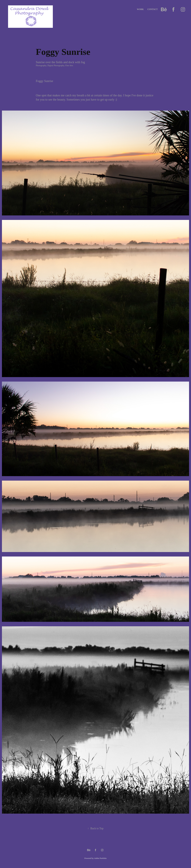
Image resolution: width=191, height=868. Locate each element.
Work (140, 9)
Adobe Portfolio (100, 858)
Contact (153, 9)
